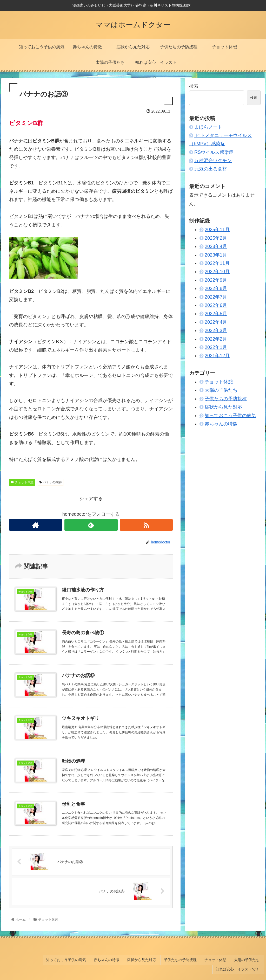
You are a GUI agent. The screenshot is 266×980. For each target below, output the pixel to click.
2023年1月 (216, 255)
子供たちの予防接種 (226, 399)
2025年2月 (216, 238)
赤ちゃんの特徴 (221, 424)
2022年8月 (216, 288)
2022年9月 (216, 280)
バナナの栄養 (51, 482)
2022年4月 (216, 322)
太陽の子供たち (221, 390)
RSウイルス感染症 (214, 152)
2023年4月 (216, 246)
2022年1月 (216, 347)
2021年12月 (217, 356)
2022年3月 (216, 330)
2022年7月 (216, 297)
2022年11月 (217, 263)
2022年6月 (216, 305)
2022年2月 (216, 339)
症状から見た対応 (223, 407)
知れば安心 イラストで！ (239, 959)
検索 (194, 86)
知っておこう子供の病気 (230, 416)
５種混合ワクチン (213, 161)
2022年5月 (216, 314)
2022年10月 (217, 272)
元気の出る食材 (211, 169)
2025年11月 (217, 230)
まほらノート (208, 127)
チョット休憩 (22, 482)
